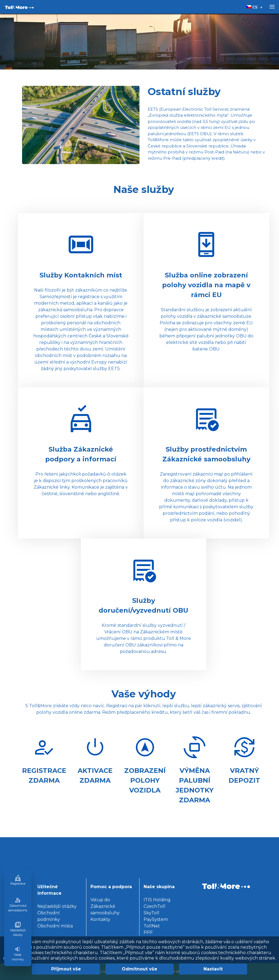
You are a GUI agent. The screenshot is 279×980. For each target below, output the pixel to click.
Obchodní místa (55, 926)
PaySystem (156, 919)
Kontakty (100, 919)
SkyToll (151, 913)
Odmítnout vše (139, 969)
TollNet (152, 926)
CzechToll (154, 906)
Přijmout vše (66, 969)
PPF (148, 932)
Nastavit (213, 969)
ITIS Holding (157, 900)
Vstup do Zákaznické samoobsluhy (105, 906)
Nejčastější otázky (57, 906)
